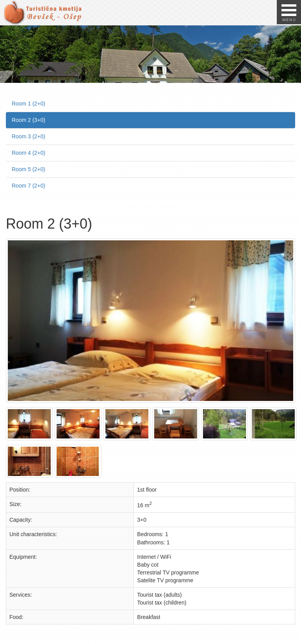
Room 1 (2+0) (28, 104)
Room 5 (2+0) (28, 169)
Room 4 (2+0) (28, 153)
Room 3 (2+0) (28, 136)
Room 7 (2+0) (28, 186)
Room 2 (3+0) (28, 120)
